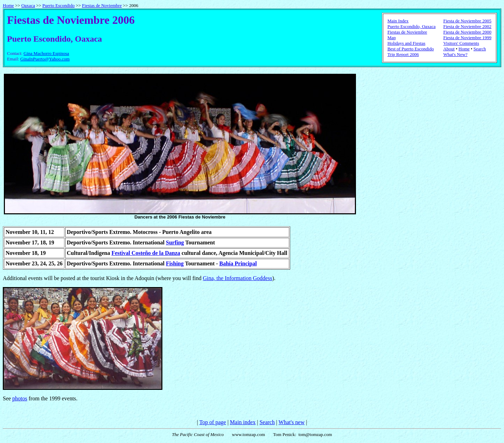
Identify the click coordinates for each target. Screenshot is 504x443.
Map (392, 38)
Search (480, 49)
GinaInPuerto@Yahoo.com (45, 59)
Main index (243, 422)
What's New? (455, 54)
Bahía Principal (238, 263)
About (449, 49)
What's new (292, 422)
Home (8, 5)
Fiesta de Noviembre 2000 (467, 32)
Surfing (175, 242)
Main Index (398, 21)
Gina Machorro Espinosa (46, 53)
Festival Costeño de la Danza (146, 253)
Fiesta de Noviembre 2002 (467, 26)
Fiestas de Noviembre (102, 5)
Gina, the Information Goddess (237, 278)
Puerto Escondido (58, 5)
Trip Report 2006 (403, 54)
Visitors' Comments (461, 43)
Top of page (212, 422)
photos (20, 398)
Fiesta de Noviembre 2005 (467, 21)
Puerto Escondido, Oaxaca (412, 26)
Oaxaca (28, 5)
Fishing (175, 263)
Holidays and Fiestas (406, 43)
